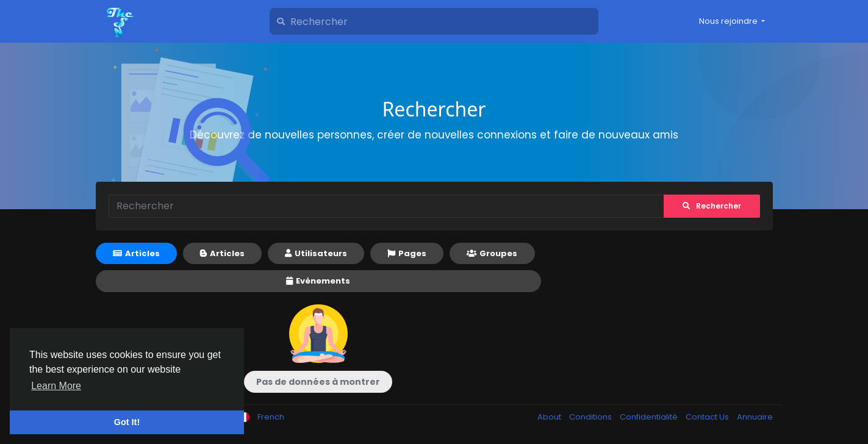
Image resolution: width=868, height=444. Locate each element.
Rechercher (712, 206)
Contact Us (708, 417)
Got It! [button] (127, 422)
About (550, 417)
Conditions (591, 417)
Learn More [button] (56, 386)
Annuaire (755, 417)
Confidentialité (650, 417)
